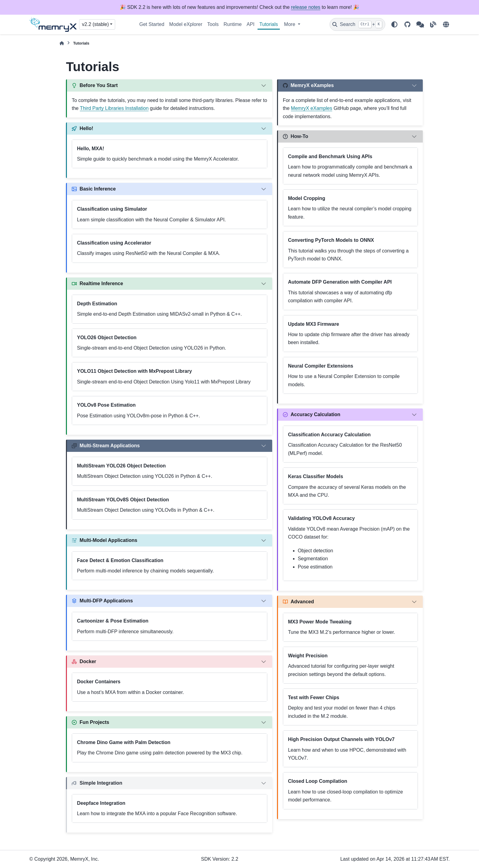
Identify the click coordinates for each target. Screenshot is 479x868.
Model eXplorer (186, 24)
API (250, 24)
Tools (213, 24)
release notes (306, 7)
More (290, 24)
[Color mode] (394, 24)
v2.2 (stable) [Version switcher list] (95, 24)
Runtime (233, 24)
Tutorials (269, 24)
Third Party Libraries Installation (114, 108)
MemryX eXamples (311, 108)
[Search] (357, 24)
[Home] (62, 43)
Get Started (152, 24)
